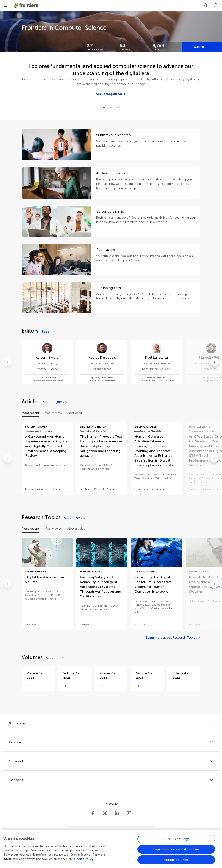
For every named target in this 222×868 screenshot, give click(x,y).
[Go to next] (214, 362)
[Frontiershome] (26, 5)
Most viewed (53, 413)
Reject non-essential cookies (176, 852)
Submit (200, 47)
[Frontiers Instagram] (129, 813)
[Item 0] (104, 107)
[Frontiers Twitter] (105, 813)
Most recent (30, 413)
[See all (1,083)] (55, 403)
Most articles (76, 529)
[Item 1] (111, 107)
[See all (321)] (75, 518)
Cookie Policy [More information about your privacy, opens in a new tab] (84, 861)
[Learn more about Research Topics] (173, 638)
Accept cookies (176, 862)
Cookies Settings (176, 841)
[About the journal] (111, 94)
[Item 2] (118, 107)
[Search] (206, 5)
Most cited (74, 413)
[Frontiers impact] (100, 47)
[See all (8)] (55, 658)
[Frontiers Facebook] (93, 813)
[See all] (49, 332)
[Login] (216, 5)
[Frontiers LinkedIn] (117, 813)
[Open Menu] (6, 5)
